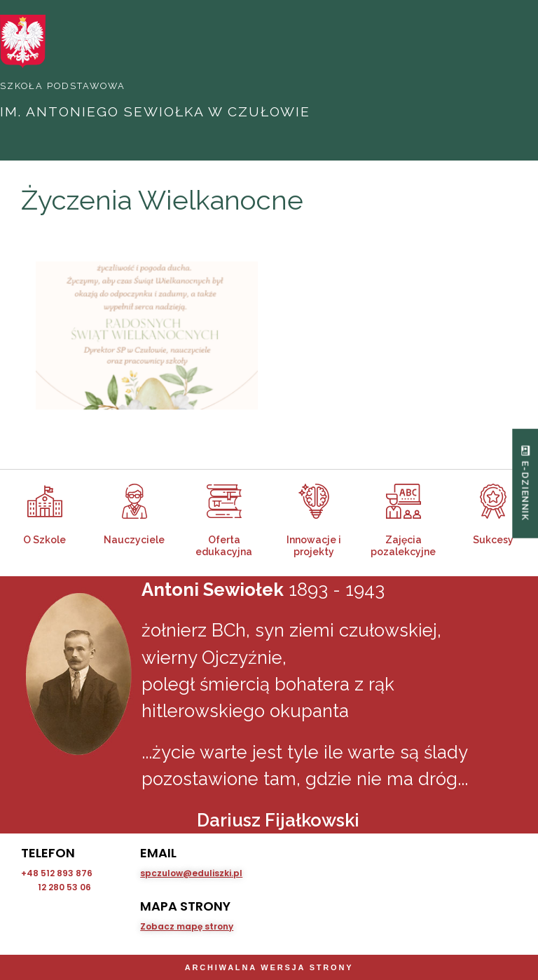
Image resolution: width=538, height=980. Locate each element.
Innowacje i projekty (314, 546)
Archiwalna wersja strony (269, 967)
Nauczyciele (134, 540)
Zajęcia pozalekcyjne (403, 546)
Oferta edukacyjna (224, 546)
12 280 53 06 (64, 887)
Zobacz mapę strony (187, 926)
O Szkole (44, 540)
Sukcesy (493, 540)
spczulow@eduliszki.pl (191, 873)
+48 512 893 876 (57, 873)
